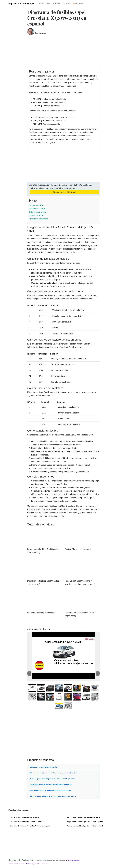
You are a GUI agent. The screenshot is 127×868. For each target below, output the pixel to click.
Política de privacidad (33, 864)
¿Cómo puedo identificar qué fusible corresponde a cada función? (53, 773)
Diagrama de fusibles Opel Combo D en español (85, 826)
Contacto (45, 864)
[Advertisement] (63, 53)
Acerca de (57, 3)
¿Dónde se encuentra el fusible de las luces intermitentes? (51, 790)
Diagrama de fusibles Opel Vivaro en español (27, 822)
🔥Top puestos (78, 3)
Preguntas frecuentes (38, 219)
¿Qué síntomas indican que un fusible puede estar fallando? (51, 784)
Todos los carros (44, 3)
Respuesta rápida (37, 205)
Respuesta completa (38, 209)
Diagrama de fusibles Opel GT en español (26, 817)
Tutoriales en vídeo (37, 212)
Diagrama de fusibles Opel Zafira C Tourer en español (30, 826)
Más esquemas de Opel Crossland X (64, 192)
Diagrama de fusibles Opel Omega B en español (85, 822)
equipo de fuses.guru (73, 860)
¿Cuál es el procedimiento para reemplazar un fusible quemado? (52, 779)
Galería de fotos (36, 215)
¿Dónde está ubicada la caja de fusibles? (44, 767)
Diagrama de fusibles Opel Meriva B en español (84, 817)
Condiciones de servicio (16, 864)
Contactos (67, 3)
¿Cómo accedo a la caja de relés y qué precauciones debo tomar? (53, 796)
